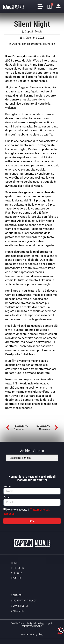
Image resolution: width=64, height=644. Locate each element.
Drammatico (39, 44)
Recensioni (18, 568)
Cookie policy (20, 606)
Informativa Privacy (24, 601)
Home (14, 563)
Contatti (17, 595)
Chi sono (17, 573)
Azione (16, 44)
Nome (7, 486)
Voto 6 (51, 44)
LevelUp (16, 578)
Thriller (26, 44)
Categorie (17, 611)
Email (7, 498)
